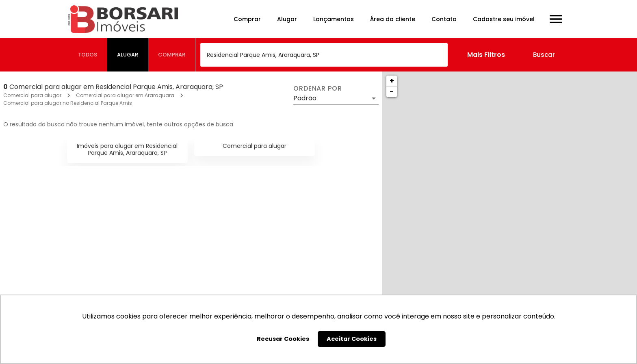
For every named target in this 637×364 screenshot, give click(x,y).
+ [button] (392, 81)
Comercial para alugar (32, 95)
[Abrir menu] (556, 19)
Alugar (287, 19)
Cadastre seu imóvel (504, 19)
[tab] (88, 55)
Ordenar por (318, 89)
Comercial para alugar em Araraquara (125, 95)
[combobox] (324, 55)
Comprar (247, 19)
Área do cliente (393, 19)
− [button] (392, 92)
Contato (444, 19)
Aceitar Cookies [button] (352, 339)
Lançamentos (334, 19)
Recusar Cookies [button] (283, 339)
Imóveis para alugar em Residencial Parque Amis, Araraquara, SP (127, 149)
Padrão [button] (305, 98)
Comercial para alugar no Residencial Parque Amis (68, 103)
